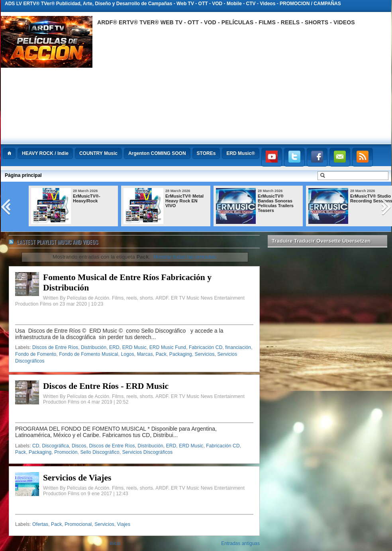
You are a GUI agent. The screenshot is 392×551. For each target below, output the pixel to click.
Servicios (205, 354)
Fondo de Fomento (36, 354)
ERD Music (134, 347)
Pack (161, 354)
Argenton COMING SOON (157, 153)
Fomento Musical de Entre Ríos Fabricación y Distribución (127, 282)
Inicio (115, 543)
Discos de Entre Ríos (55, 347)
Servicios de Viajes (77, 478)
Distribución (94, 347)
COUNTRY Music (98, 153)
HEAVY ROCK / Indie (45, 153)
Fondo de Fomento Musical (88, 354)
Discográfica (56, 446)
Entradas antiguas (240, 543)
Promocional (78, 524)
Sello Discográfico (100, 452)
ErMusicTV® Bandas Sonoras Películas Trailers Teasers (276, 203)
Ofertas (40, 524)
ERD (114, 347)
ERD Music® (241, 153)
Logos (127, 354)
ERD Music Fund (168, 347)
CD (36, 446)
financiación (238, 347)
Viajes (124, 524)
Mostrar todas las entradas (185, 257)
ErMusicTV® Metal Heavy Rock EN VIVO (184, 201)
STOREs (206, 153)
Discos (79, 446)
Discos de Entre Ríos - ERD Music (106, 386)
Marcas (145, 354)
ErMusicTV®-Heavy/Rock (87, 198)
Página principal (23, 175)
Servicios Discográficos (148, 452)
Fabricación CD (206, 347)
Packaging (181, 354)
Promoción (66, 452)
